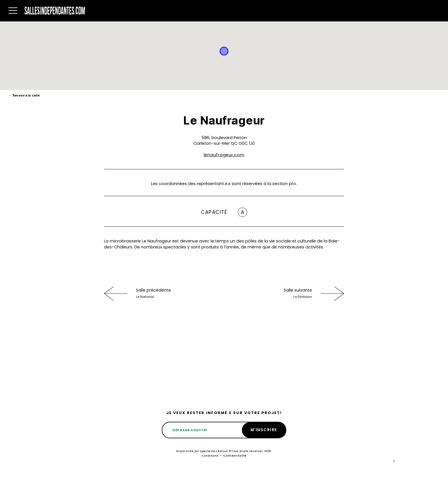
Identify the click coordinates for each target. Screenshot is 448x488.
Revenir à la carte (24, 96)
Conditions (210, 456)
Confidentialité (235, 456)
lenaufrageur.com (224, 155)
